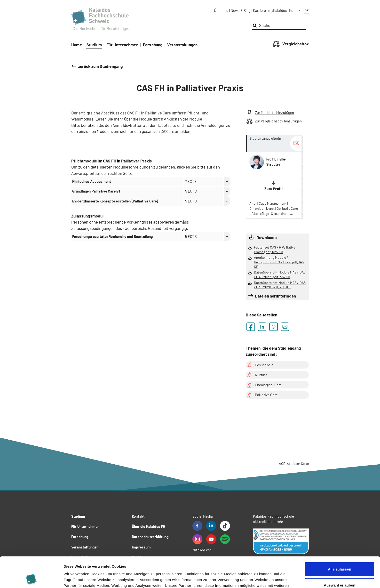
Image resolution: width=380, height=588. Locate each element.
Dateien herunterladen (276, 296)
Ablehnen (339, 572)
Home (77, 45)
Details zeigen (258, 578)
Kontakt (295, 10)
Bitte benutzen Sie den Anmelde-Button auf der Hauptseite (124, 125)
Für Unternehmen (122, 45)
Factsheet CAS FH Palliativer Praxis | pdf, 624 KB (275, 250)
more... (274, 176)
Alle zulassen (340, 540)
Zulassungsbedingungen (93, 228)
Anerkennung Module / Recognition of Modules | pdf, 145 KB (279, 262)
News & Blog (241, 10)
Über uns (221, 10)
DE (307, 10)
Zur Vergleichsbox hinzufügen (274, 121)
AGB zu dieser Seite (294, 463)
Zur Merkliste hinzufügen (270, 113)
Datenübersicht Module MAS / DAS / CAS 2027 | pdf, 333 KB (280, 274)
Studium (94, 45)
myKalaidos (277, 10)
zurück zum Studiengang (100, 66)
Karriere (259, 10)
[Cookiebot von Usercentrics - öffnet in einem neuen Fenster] (31, 579)
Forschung (153, 45)
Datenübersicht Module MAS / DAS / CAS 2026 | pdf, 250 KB (280, 285)
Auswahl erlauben (340, 556)
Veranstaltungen (182, 45)
